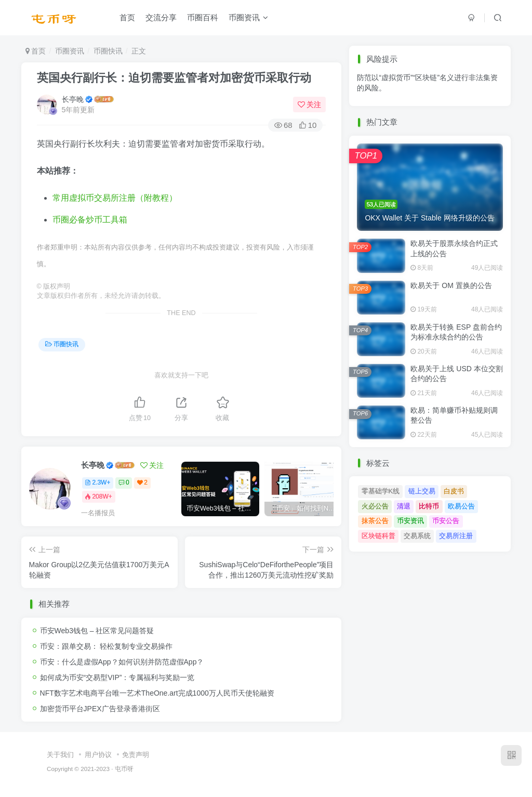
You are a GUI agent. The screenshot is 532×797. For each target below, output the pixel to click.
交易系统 (417, 536)
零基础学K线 (381, 491)
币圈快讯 (108, 51)
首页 (127, 17)
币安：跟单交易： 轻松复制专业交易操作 (107, 646)
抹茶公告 (375, 521)
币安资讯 (410, 521)
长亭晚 (73, 99)
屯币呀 (124, 769)
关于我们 (60, 755)
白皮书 (454, 491)
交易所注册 (456, 536)
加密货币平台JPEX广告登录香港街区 (100, 709)
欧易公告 (461, 506)
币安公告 (446, 521)
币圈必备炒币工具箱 (90, 220)
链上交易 (422, 491)
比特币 (429, 506)
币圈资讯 (248, 17)
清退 (404, 506)
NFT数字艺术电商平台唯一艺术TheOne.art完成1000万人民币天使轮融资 (157, 693)
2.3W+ (97, 482)
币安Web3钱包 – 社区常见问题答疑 (97, 631)
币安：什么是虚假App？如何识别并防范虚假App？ (122, 662)
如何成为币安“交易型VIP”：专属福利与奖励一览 (117, 677)
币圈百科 (203, 17)
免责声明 (136, 755)
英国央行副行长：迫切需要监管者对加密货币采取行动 (174, 78)
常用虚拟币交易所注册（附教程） (115, 198)
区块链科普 (378, 536)
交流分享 (161, 17)
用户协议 (98, 755)
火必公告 (375, 506)
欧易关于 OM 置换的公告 (451, 285)
